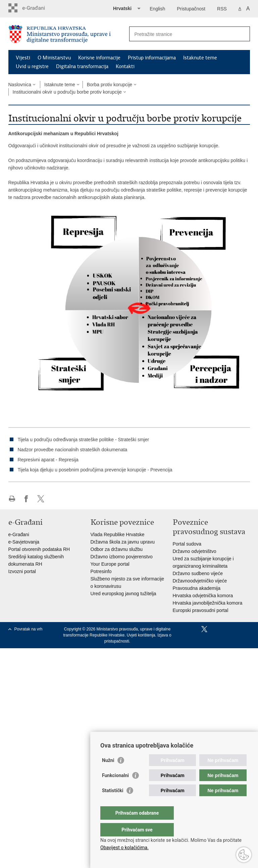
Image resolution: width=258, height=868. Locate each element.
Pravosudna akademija (197, 588)
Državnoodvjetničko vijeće (200, 581)
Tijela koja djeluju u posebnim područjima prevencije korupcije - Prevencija (95, 470)
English (157, 9)
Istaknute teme (200, 58)
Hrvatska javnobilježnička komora (208, 603)
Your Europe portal (110, 564)
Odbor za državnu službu (117, 549)
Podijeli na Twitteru (41, 499)
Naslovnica (20, 85)
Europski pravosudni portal (201, 610)
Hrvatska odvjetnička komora (203, 596)
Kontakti (125, 66)
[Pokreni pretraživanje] (242, 34)
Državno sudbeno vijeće (198, 573)
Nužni (108, 774)
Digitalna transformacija (82, 66)
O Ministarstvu (54, 58)
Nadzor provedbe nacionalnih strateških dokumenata (73, 450)
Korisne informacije (99, 58)
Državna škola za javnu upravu (123, 542)
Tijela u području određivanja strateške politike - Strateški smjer (84, 440)
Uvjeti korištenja (141, 635)
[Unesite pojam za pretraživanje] (182, 34)
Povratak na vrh (29, 629)
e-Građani (19, 534)
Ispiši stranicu (12, 499)
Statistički (113, 804)
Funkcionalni (115, 789)
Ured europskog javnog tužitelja (123, 594)
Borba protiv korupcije (110, 85)
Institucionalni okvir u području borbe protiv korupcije (67, 92)
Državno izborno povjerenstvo (122, 557)
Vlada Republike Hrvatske (118, 534)
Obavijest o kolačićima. (124, 848)
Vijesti (23, 58)
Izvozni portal (22, 571)
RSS (222, 9)
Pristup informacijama (152, 58)
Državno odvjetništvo (195, 551)
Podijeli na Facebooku (26, 499)
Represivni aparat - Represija (48, 460)
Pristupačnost (191, 9)
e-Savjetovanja (24, 542)
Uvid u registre (32, 66)
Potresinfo (101, 571)
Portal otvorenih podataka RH (39, 549)
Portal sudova (187, 544)
